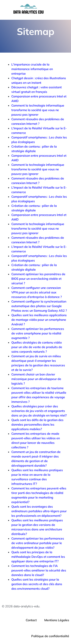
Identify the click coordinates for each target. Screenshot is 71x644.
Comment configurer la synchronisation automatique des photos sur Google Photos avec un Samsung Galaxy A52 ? (39, 306)
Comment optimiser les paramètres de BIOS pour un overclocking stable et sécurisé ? (38, 279)
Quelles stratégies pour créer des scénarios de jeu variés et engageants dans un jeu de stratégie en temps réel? (39, 411)
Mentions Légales (57, 620)
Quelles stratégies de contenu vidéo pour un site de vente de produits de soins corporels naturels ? (37, 347)
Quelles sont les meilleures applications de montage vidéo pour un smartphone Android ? (39, 320)
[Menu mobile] (60, 10)
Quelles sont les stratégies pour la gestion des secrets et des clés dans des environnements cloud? (37, 584)
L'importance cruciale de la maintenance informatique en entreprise (32, 69)
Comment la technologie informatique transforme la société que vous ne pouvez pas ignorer (38, 110)
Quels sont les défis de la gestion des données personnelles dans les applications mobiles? (37, 424)
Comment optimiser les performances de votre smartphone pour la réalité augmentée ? (38, 333)
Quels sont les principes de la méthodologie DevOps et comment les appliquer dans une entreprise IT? (38, 557)
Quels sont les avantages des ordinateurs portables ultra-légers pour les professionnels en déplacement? (39, 511)
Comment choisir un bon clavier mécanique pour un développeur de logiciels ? (36, 379)
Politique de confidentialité (50, 636)
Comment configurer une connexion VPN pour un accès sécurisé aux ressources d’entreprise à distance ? (37, 292)
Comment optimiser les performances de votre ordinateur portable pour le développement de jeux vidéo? (38, 543)
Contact (31, 620)
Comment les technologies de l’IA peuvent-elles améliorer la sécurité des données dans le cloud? (39, 570)
